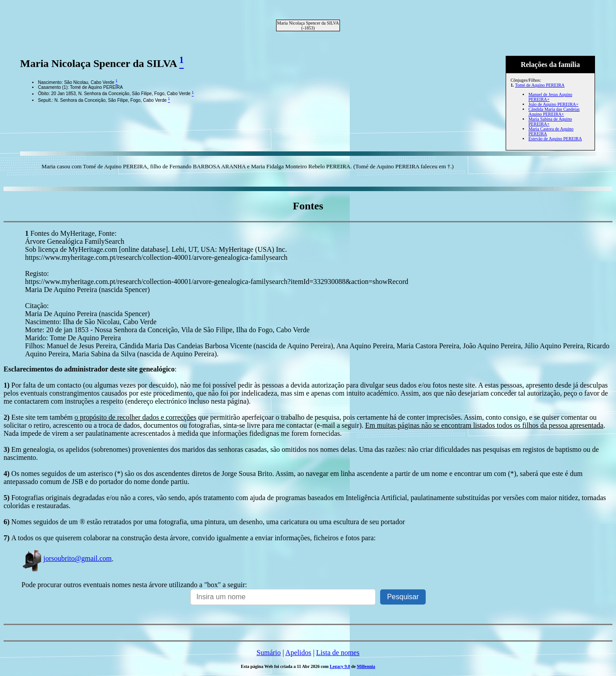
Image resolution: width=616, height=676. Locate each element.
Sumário (268, 653)
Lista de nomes (338, 653)
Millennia (366, 666)
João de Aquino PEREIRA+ (553, 104)
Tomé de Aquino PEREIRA (540, 85)
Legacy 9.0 (340, 666)
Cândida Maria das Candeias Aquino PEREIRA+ (554, 112)
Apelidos (298, 653)
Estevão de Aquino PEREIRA (555, 139)
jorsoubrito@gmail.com (67, 558)
